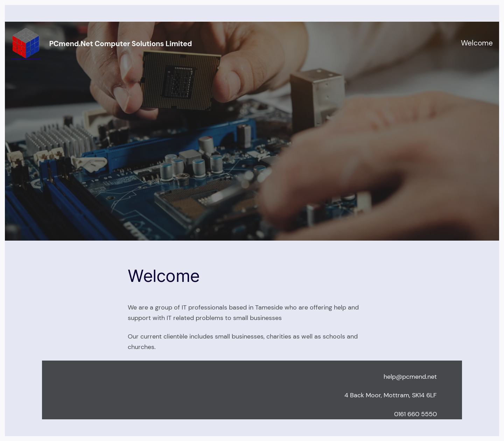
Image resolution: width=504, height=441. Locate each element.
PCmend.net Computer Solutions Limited (120, 44)
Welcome (477, 43)
